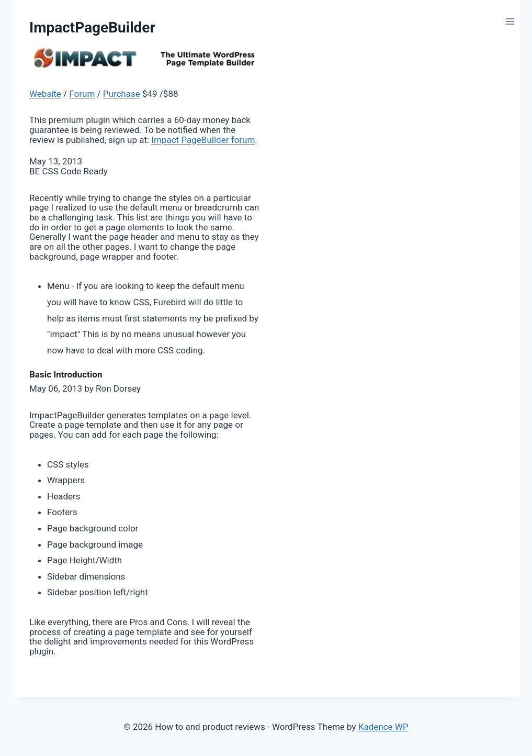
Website (45, 94)
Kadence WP (383, 727)
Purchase (122, 94)
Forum (82, 94)
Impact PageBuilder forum (203, 140)
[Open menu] (510, 21)
